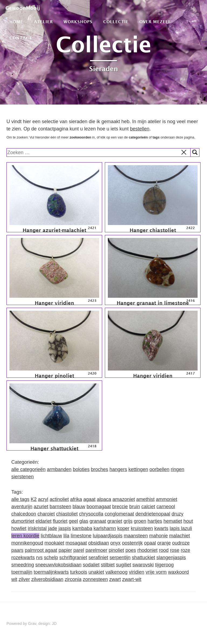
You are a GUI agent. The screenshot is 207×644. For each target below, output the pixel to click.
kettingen (138, 469)
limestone (81, 536)
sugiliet (123, 565)
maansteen (136, 536)
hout (188, 521)
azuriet (41, 507)
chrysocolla (91, 514)
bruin (134, 507)
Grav (32, 624)
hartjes (155, 521)
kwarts (161, 528)
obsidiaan (99, 543)
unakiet (96, 572)
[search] (99, 153)
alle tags (20, 499)
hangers (118, 469)
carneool (166, 507)
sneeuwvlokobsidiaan (58, 565)
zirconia (73, 579)
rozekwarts (23, 558)
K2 (34, 499)
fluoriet (60, 521)
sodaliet (91, 565)
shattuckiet (143, 558)
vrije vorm (156, 572)
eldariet (44, 521)
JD (54, 624)
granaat (98, 521)
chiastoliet (67, 514)
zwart (115, 579)
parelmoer (96, 550)
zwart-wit (132, 579)
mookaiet (54, 543)
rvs (39, 558)
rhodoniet (147, 550)
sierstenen (23, 477)
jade (53, 528)
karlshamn (105, 528)
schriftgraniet (73, 558)
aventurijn (22, 507)
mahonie (158, 536)
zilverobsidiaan (47, 579)
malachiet (179, 536)
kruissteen (142, 528)
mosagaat (76, 543)
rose (175, 550)
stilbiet (108, 565)
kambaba (82, 528)
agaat (89, 499)
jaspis (65, 528)
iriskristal (37, 528)
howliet (19, 528)
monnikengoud (27, 543)
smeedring (23, 565)
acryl (43, 499)
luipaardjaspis (108, 536)
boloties (81, 469)
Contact (21, 38)
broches (99, 469)
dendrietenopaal (153, 514)
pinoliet (116, 550)
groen (140, 521)
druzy (178, 514)
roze (186, 550)
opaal (150, 543)
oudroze (181, 543)
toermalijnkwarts (51, 572)
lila (66, 536)
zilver (24, 579)
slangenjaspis (171, 558)
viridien (137, 572)
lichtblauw (51, 536)
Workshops (78, 22)
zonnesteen (95, 579)
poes (131, 550)
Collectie (116, 22)
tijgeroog (164, 565)
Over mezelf (155, 22)
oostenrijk (132, 543)
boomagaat (99, 507)
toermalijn (22, 572)
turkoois (79, 572)
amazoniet (124, 499)
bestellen (140, 129)
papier (65, 550)
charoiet (46, 514)
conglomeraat (119, 514)
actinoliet (59, 499)
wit (14, 579)
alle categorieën (28, 469)
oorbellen (159, 469)
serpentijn (120, 558)
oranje (164, 543)
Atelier (43, 22)
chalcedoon (24, 514)
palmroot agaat (41, 550)
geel (73, 521)
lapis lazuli (181, 528)
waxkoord (178, 572)
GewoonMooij (23, 8)
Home (16, 22)
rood (164, 550)
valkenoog (116, 572)
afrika (76, 499)
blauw (79, 507)
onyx (115, 543)
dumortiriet (23, 521)
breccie (120, 507)
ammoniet (166, 499)
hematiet (173, 521)
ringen (178, 469)
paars (17, 550)
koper (123, 528)
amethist (145, 499)
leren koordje (25, 536)
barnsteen (60, 507)
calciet (148, 507)
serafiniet (98, 558)
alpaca (104, 499)
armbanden (59, 469)
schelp (51, 558)
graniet (115, 521)
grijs (128, 521)
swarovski (143, 565)
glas (84, 521)
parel (79, 550)
